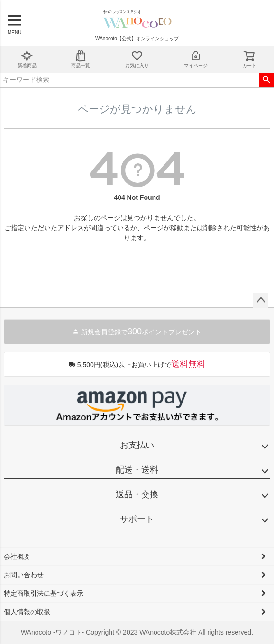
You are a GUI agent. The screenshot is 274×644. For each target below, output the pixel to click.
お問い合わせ (24, 575)
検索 (266, 80)
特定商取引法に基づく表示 (44, 593)
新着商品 (27, 59)
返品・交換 (137, 494)
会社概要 (17, 556)
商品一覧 (81, 59)
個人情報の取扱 (27, 612)
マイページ (196, 59)
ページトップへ (261, 300)
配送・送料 (137, 470)
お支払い (137, 445)
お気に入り (137, 59)
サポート (137, 519)
